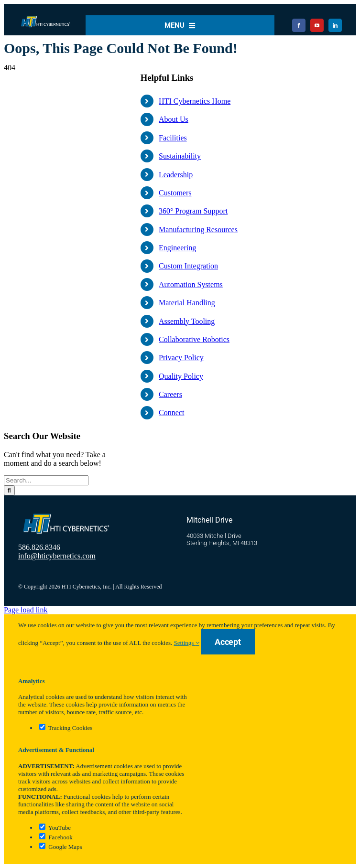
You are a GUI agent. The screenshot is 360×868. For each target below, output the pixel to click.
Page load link (26, 610)
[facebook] (299, 25)
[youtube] (317, 25)
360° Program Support (193, 211)
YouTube (55, 828)
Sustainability (180, 156)
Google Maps (61, 847)
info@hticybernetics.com (57, 556)
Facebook (56, 837)
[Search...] (46, 480)
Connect (171, 413)
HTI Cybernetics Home (195, 101)
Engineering (177, 248)
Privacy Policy (181, 358)
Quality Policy (181, 376)
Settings (187, 643)
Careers (170, 394)
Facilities (173, 138)
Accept (228, 642)
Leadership (176, 175)
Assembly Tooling (187, 321)
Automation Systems (191, 284)
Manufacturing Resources (198, 230)
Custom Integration (188, 266)
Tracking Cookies (66, 728)
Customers (175, 193)
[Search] (9, 490)
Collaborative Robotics (194, 339)
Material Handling (187, 303)
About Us (174, 119)
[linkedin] (335, 25)
